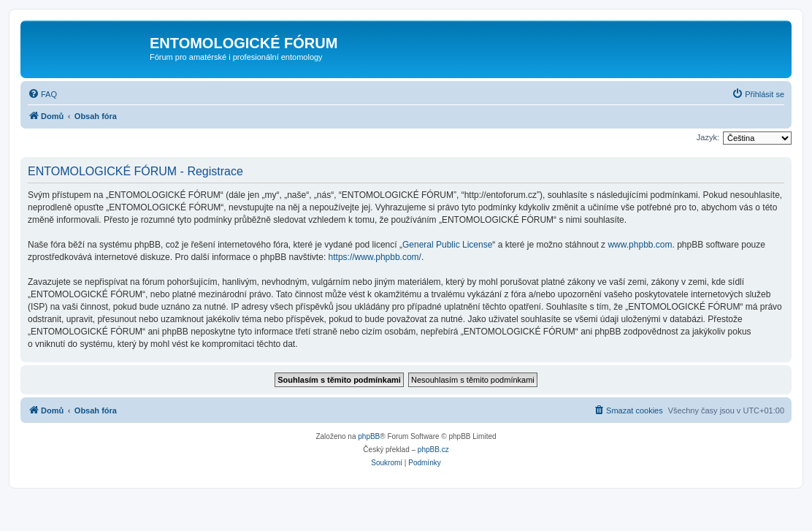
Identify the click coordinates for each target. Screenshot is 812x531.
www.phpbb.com (640, 245)
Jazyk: (708, 137)
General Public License (447, 245)
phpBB (369, 436)
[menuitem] (42, 94)
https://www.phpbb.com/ (375, 257)
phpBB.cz (433, 450)
